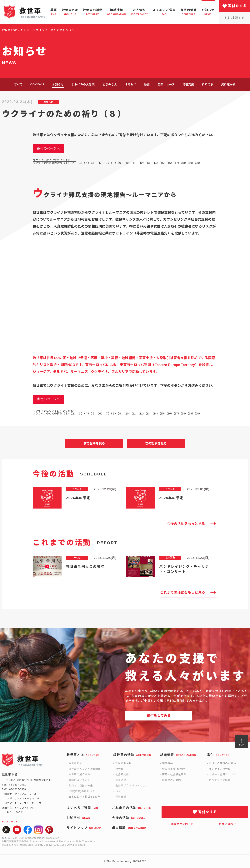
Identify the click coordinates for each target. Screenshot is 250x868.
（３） (80, 163)
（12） (142, 163)
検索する (238, 18)
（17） (177, 163)
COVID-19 (37, 84)
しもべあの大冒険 (83, 84)
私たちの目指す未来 (81, 786)
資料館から (228, 84)
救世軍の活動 (123, 763)
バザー (119, 791)
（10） (128, 163)
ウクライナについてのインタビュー (54, 160)
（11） (135, 163)
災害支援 (188, 84)
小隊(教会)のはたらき (82, 791)
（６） (101, 163)
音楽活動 (121, 780)
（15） (163, 163)
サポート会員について (222, 774)
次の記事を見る (156, 443)
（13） (149, 163)
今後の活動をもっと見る (186, 524)
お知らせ (58, 84)
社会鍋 (119, 769)
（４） (87, 163)
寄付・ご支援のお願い (222, 763)
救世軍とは (75, 763)
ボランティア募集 (220, 780)
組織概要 (167, 763)
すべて (18, 84)
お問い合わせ (228, 824)
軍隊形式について (79, 780)
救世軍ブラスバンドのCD (131, 786)
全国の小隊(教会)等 (174, 769)
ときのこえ (110, 84)
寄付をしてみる (159, 716)
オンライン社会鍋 (220, 769)
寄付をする (237, 6)
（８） (114, 163)
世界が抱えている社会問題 (85, 769)
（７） (107, 163)
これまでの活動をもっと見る (182, 592)
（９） (121, 163)
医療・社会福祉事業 (174, 774)
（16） (170, 163)
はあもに (130, 84)
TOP (241, 745)
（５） (94, 163)
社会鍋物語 (122, 774)
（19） (191, 163)
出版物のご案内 (172, 780)
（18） (184, 163)
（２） (74, 163)
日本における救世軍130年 (85, 797)
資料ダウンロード (182, 824)
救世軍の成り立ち (79, 774)
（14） (156, 163)
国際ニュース (166, 84)
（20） (198, 163)
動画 (147, 84)
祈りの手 (207, 84)
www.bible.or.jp (76, 845)
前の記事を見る (94, 443)
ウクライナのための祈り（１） (52, 163)
